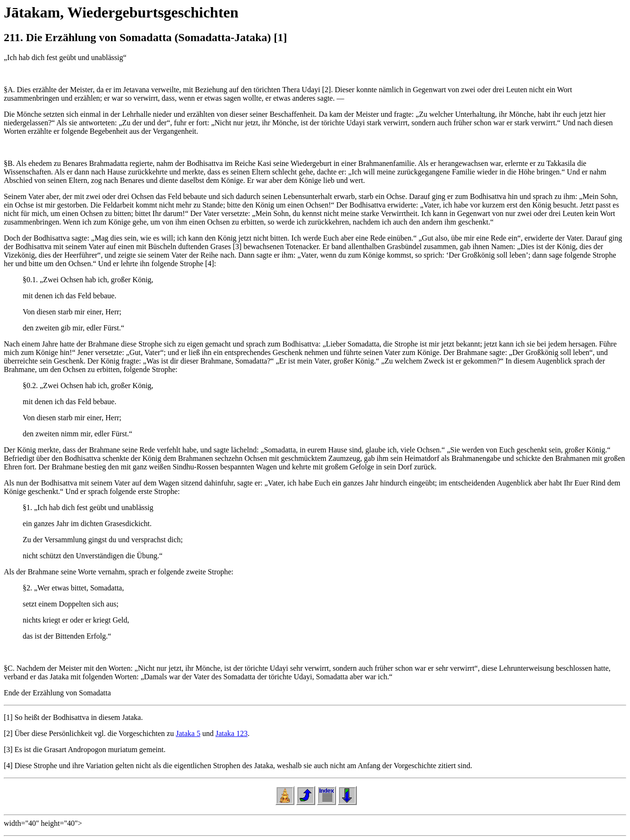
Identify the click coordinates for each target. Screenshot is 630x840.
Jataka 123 (232, 733)
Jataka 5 (188, 733)
